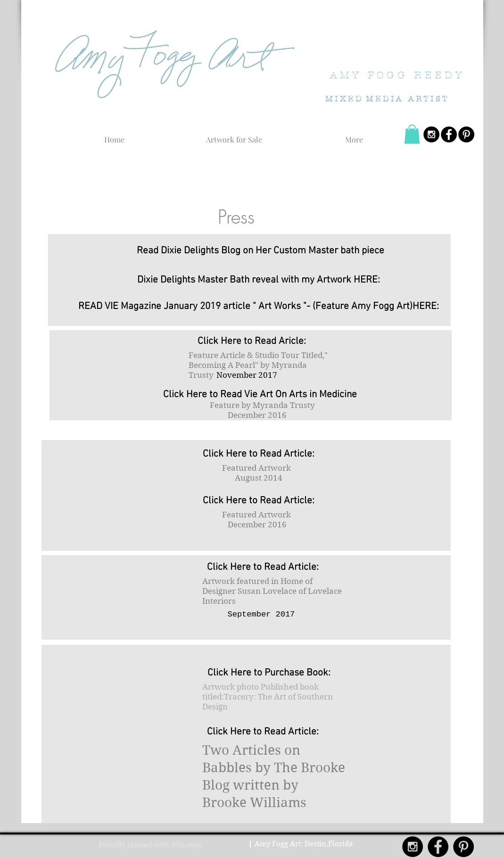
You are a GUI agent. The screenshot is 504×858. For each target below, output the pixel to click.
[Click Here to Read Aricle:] (252, 341)
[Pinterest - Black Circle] (466, 134)
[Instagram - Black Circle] (431, 134)
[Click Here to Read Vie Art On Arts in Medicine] (260, 394)
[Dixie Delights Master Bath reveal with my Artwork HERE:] (259, 280)
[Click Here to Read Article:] (259, 454)
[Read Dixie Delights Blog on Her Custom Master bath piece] (260, 250)
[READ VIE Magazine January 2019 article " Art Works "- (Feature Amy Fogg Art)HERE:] (259, 306)
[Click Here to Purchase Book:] (269, 673)
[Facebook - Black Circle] (449, 134)
